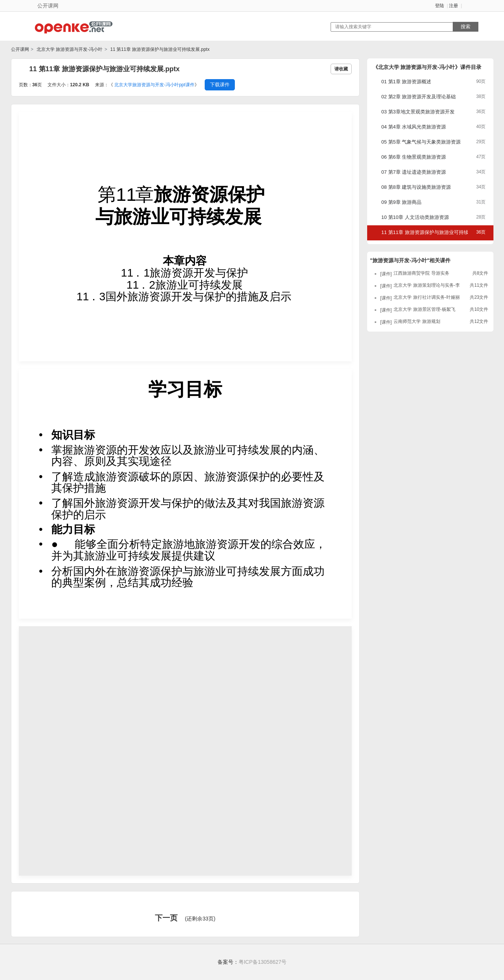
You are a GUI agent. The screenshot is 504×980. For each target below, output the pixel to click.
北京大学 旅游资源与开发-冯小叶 (69, 49)
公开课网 (20, 49)
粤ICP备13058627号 (263, 962)
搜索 (466, 27)
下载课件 (220, 85)
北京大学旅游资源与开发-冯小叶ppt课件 (154, 85)
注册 (453, 6)
